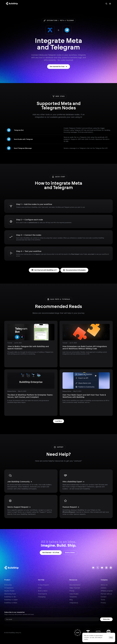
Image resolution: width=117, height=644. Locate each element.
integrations (52, 20)
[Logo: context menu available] (12, 4)
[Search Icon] (106, 4)
